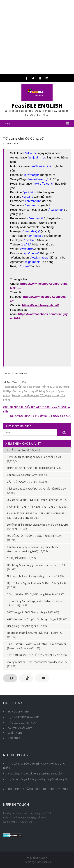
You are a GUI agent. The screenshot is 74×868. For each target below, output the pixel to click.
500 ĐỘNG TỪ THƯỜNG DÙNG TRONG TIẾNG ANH (35, 536)
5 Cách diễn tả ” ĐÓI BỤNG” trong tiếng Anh (31, 594)
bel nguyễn (15, 387)
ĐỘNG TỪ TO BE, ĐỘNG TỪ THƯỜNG (28, 468)
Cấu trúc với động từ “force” (23, 475)
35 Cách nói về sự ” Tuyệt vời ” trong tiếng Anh (33, 500)
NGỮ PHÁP (14, 738)
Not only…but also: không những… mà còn (31, 576)
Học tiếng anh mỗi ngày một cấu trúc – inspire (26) (35, 633)
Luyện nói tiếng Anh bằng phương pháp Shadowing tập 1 (36, 781)
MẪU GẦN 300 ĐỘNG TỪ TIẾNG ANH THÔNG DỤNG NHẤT (34, 766)
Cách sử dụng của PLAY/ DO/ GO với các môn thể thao (36, 489)
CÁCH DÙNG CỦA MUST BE (22, 482)
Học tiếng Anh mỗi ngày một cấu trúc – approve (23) (36, 565)
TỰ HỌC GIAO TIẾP (18, 712)
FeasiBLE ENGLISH (37, 106)
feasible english (32, 387)
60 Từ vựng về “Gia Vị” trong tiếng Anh (28, 612)
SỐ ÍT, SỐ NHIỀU (17, 558)
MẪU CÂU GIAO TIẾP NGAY (22, 723)
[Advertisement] (37, 37)
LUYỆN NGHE (15, 733)
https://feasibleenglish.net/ (40, 305)
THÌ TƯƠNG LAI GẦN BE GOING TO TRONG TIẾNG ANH (38, 789)
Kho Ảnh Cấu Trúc (17, 450)
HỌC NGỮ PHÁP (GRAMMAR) (24, 717)
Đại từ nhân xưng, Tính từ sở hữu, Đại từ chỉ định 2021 (41, 416)
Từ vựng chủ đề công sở (25, 395)
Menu (8, 124)
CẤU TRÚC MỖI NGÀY (20, 728)
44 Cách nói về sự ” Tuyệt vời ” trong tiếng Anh (33, 619)
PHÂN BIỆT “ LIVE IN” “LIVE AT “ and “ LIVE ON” (33, 507)
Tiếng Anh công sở (27, 391)
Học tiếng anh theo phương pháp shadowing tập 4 (36, 774)
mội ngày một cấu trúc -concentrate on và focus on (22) (38, 662)
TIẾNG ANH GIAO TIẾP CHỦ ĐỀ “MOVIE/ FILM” (32, 655)
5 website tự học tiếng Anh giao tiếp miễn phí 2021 (35, 457)
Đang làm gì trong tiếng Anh (22, 626)
